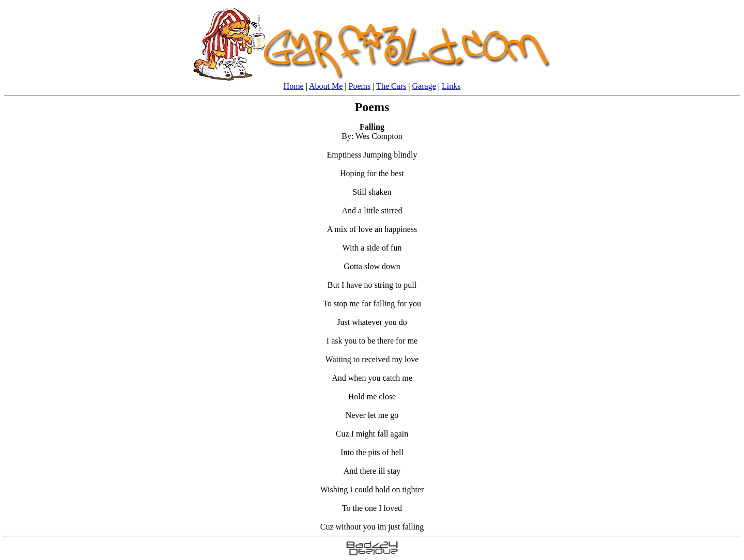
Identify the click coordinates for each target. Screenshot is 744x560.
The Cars (391, 86)
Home (294, 86)
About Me (326, 86)
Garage (424, 86)
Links (451, 86)
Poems (360, 86)
